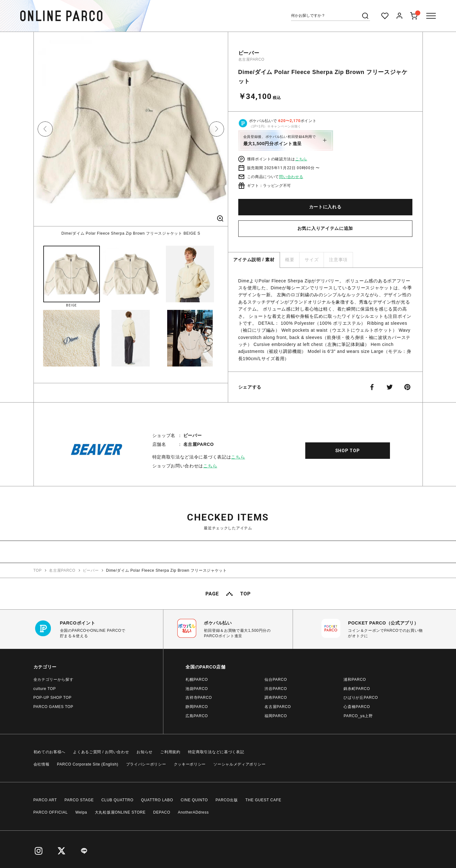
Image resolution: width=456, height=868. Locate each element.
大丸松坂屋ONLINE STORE (120, 812)
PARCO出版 (227, 800)
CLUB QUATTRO (118, 800)
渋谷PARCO (276, 689)
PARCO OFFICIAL (51, 812)
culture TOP (45, 689)
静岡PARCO (197, 707)
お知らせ (145, 752)
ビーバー (249, 53)
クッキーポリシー (190, 764)
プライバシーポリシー (146, 764)
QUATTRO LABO (157, 800)
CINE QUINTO (194, 800)
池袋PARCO (197, 689)
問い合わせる (291, 177)
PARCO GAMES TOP (54, 707)
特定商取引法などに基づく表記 (216, 752)
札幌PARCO (197, 680)
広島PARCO (197, 716)
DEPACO (162, 812)
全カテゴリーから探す (54, 680)
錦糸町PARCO (357, 689)
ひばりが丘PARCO (361, 698)
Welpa (81, 812)
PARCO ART (45, 800)
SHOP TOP (348, 451)
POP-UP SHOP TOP (53, 698)
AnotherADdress (193, 812)
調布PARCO (276, 698)
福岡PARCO (276, 716)
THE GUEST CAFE (264, 800)
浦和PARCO (355, 680)
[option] (131, 134)
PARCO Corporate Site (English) (88, 764)
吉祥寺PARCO (199, 698)
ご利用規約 (170, 752)
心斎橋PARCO (357, 707)
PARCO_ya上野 (358, 716)
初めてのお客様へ (50, 752)
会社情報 (42, 764)
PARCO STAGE (79, 800)
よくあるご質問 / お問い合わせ (101, 752)
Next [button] (216, 129)
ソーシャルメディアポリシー (239, 764)
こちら (301, 159)
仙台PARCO (276, 680)
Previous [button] (45, 129)
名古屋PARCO (251, 59)
